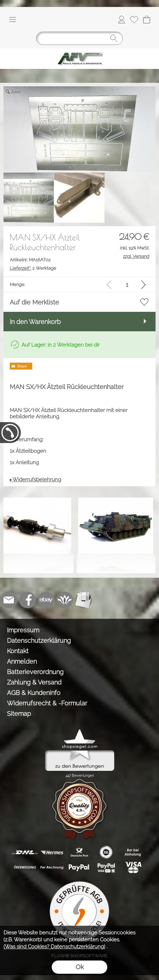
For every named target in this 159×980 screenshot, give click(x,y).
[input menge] (127, 284)
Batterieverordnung (35, 672)
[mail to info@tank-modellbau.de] (9, 600)
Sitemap (19, 714)
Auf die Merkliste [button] (34, 302)
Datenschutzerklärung (39, 641)
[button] (12, 19)
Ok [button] (80, 967)
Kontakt (18, 651)
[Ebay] (46, 600)
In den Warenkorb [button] (35, 322)
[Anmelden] (122, 19)
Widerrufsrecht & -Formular (47, 703)
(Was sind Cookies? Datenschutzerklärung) (54, 947)
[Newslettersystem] (84, 600)
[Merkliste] (134, 19)
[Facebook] (27, 600)
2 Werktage (33, 268)
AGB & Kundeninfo (34, 693)
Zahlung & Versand (34, 682)
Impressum (23, 630)
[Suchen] (79, 38)
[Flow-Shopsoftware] (65, 600)
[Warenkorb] (147, 19)
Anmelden (22, 661)
